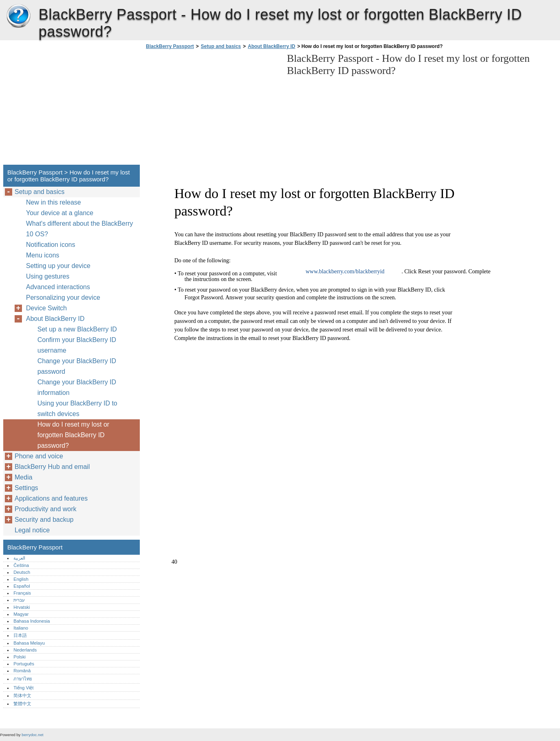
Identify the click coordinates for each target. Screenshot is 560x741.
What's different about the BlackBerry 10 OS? (79, 229)
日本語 (20, 635)
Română (22, 671)
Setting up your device (58, 266)
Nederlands (25, 650)
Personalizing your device (63, 297)
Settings (26, 488)
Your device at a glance (60, 213)
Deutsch (22, 572)
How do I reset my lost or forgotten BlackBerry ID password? (73, 435)
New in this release (53, 202)
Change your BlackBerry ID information (77, 387)
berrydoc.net (32, 735)
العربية (19, 558)
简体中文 (22, 695)
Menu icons (43, 255)
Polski (20, 657)
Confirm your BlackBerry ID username (77, 345)
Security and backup (44, 520)
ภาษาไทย (23, 679)
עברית (19, 600)
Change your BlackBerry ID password (77, 366)
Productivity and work (46, 509)
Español (22, 586)
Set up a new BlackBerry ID (77, 329)
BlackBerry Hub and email (52, 467)
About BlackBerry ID (272, 46)
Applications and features (51, 498)
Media (24, 477)
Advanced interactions (58, 287)
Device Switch (46, 308)
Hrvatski (22, 607)
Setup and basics (221, 46)
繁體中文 (22, 704)
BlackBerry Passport (18, 16)
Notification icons (51, 245)
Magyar (21, 614)
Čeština (21, 565)
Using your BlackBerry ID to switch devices (77, 409)
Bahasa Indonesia (32, 621)
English (21, 579)
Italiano (21, 628)
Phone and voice (39, 456)
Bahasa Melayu (29, 643)
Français (22, 593)
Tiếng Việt (23, 688)
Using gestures (48, 276)
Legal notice (32, 530)
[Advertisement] (212, 109)
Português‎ (24, 664)
